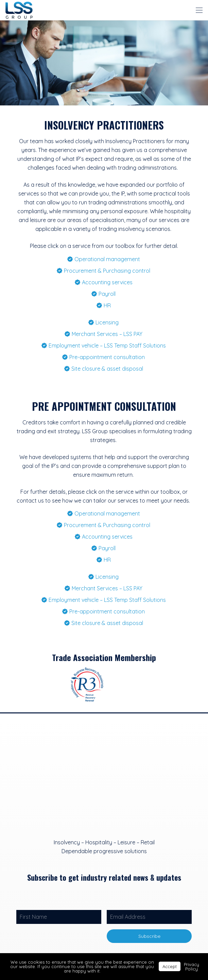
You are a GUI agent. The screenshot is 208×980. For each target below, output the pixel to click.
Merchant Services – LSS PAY (107, 334)
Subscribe (149, 936)
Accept (170, 966)
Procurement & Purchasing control (107, 271)
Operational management (107, 259)
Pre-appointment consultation (107, 357)
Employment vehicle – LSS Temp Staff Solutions (107, 345)
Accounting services (107, 282)
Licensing (107, 322)
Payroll (107, 294)
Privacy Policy (192, 967)
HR (107, 305)
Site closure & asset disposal (107, 369)
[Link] (19, 10)
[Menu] (199, 10)
